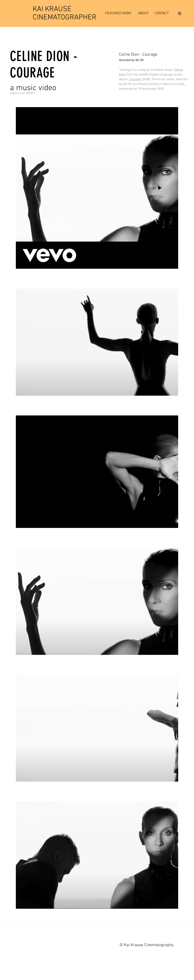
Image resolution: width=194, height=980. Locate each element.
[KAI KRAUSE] (64, 10)
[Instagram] (180, 13)
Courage (135, 79)
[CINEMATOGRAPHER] (65, 18)
